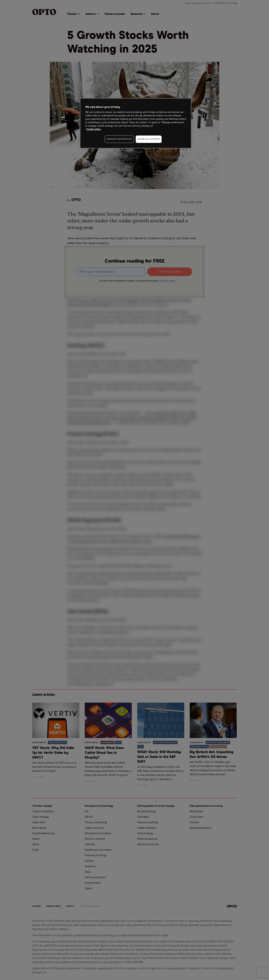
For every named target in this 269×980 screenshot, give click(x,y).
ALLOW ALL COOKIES (149, 139)
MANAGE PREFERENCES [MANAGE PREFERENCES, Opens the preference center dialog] (119, 139)
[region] (136, 123)
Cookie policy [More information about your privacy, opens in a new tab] (93, 129)
